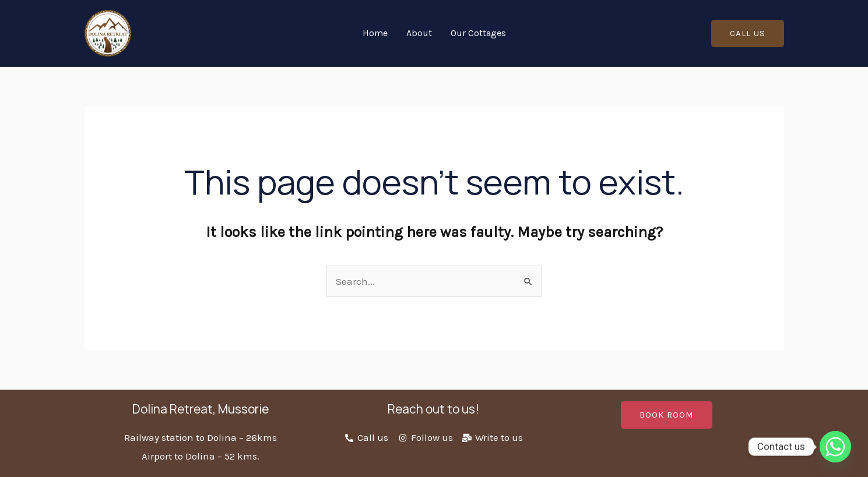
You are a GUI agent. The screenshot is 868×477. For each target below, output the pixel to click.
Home (375, 33)
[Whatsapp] (835, 447)
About (419, 33)
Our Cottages (478, 33)
